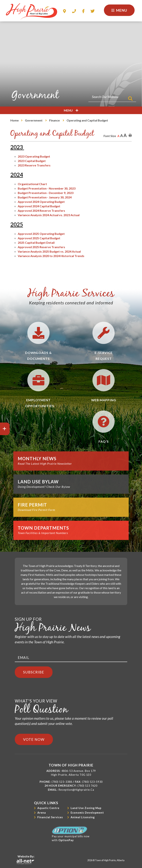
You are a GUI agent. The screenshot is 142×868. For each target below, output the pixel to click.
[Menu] (119, 10)
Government (34, 120)
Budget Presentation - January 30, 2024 (45, 197)
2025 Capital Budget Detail (36, 243)
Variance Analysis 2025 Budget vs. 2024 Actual (49, 251)
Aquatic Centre (48, 808)
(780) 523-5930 (92, 782)
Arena (42, 813)
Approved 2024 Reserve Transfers (41, 211)
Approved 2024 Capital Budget (39, 206)
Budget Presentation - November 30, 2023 (47, 188)
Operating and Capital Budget (87, 120)
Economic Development (87, 813)
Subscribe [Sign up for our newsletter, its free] (34, 672)
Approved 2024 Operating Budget (41, 202)
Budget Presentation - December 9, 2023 (46, 193)
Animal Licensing (83, 817)
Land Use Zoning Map (86, 808)
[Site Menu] (71, 110)
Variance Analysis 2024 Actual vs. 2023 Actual (49, 215)
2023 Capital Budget (32, 161)
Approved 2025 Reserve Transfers (41, 247)
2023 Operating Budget (34, 156)
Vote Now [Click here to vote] (34, 739)
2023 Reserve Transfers (34, 165)
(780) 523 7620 (87, 786)
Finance (55, 120)
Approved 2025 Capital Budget (39, 238)
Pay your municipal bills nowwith (71, 834)
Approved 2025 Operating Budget (41, 234)
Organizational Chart (32, 184)
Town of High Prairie (32, 12)
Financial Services (50, 817)
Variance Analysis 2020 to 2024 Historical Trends (51, 256)
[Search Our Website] (112, 97)
